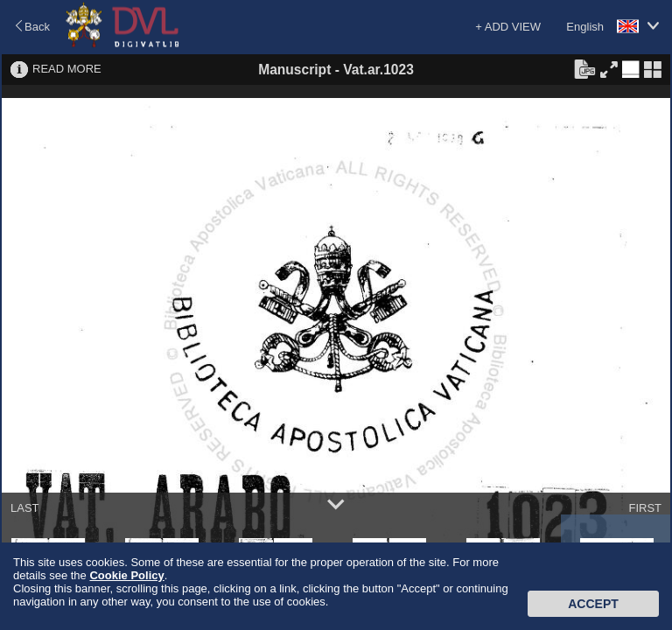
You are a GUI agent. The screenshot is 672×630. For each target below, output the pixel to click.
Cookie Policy (126, 575)
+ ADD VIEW (508, 27)
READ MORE (67, 69)
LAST (25, 508)
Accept (593, 604)
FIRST (645, 508)
